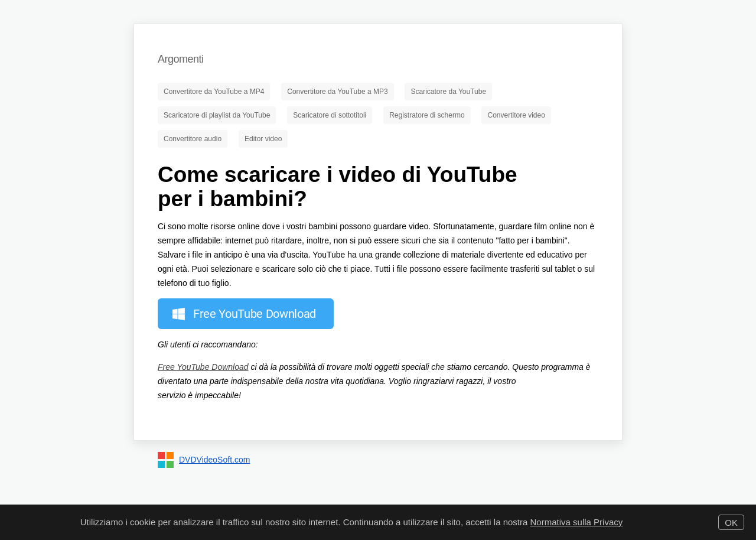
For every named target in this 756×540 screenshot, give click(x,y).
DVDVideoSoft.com (214, 460)
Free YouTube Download (203, 367)
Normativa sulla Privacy (577, 522)
